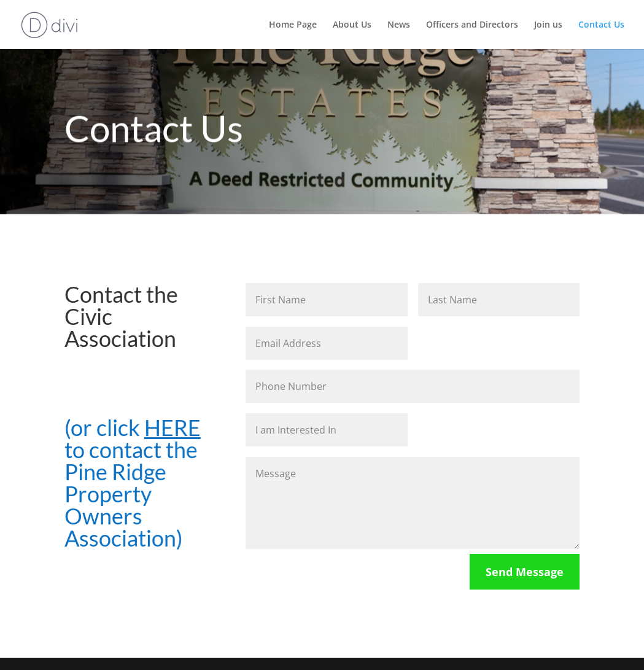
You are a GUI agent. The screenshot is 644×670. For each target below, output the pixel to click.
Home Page (293, 25)
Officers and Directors (472, 25)
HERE (172, 427)
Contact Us (601, 25)
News (399, 25)
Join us (548, 25)
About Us (352, 25)
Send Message (525, 572)
